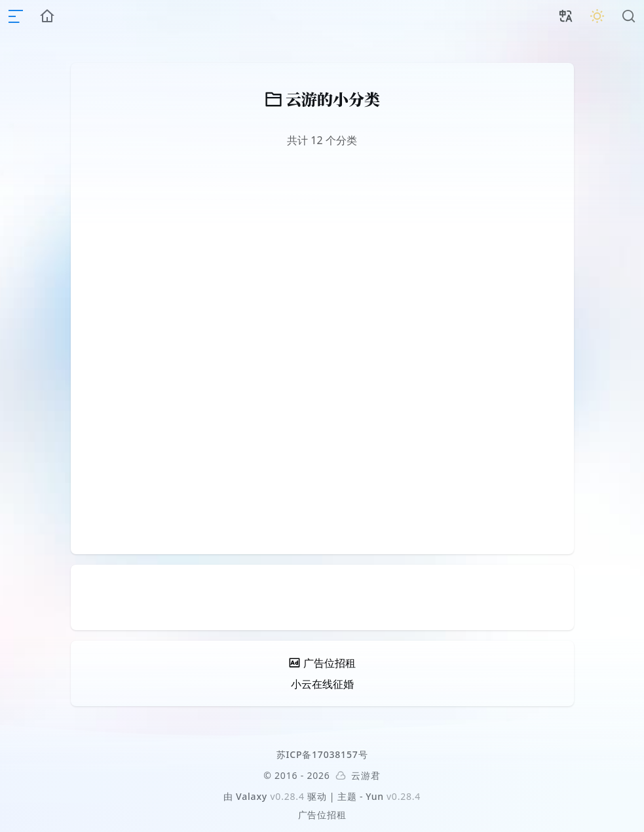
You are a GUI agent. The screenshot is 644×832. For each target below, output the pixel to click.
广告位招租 (322, 815)
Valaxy (252, 796)
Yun (375, 796)
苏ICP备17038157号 (322, 754)
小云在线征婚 (322, 684)
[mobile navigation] (16, 16)
